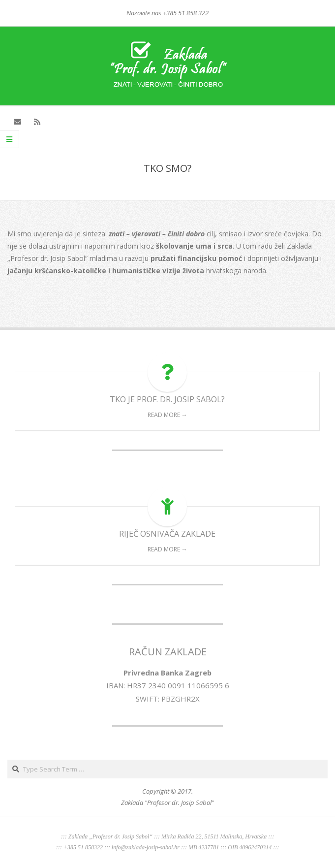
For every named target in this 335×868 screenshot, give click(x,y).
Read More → (167, 415)
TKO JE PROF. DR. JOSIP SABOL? (167, 399)
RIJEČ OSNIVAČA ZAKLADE (167, 534)
